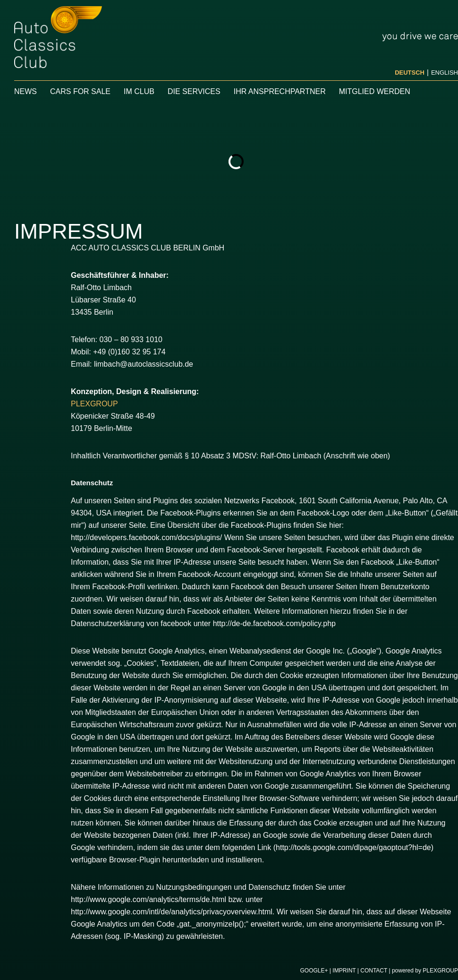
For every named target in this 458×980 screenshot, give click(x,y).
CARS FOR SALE (80, 91)
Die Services (194, 91)
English (445, 73)
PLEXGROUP (94, 404)
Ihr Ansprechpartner (280, 91)
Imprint (344, 971)
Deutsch (410, 73)
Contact (374, 971)
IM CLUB (139, 91)
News (25, 91)
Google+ (314, 971)
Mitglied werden (375, 91)
